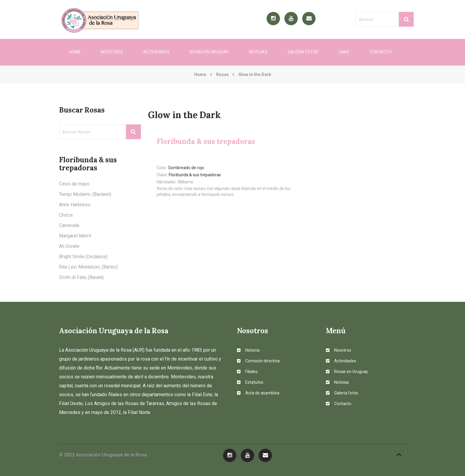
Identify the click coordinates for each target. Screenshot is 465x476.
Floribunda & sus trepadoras (195, 175)
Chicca (66, 215)
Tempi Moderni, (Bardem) (85, 194)
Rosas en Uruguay (209, 52)
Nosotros (112, 52)
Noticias (258, 52)
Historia (248, 350)
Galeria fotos (303, 52)
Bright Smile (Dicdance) (83, 257)
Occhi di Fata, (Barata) (81, 277)
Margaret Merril (75, 236)
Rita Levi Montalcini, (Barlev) (88, 267)
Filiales (247, 372)
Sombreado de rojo (186, 168)
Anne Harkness (75, 205)
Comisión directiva (258, 361)
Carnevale (69, 225)
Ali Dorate (69, 246)
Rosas (222, 74)
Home (75, 52)
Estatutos (250, 382)
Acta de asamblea (258, 393)
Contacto (380, 52)
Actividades (156, 52)
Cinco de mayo (74, 184)
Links (344, 52)
